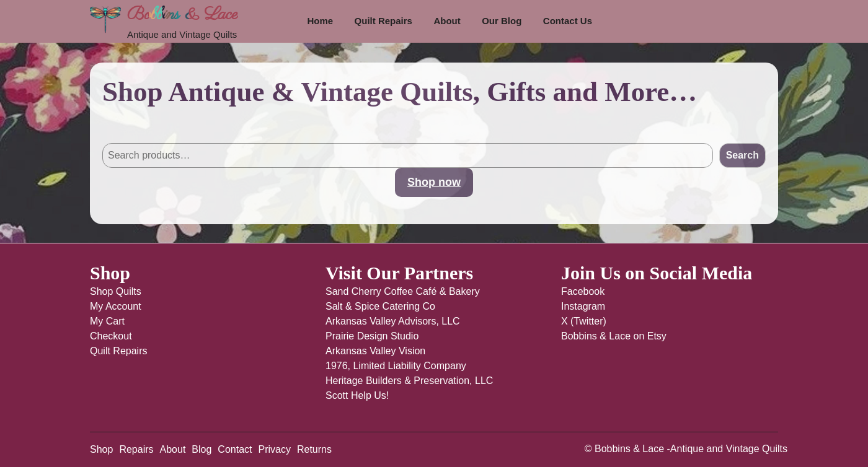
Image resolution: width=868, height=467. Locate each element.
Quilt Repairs (383, 21)
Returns (314, 449)
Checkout (111, 336)
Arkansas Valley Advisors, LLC (393, 321)
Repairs (136, 449)
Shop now (434, 182)
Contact (235, 449)
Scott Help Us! (357, 395)
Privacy (275, 449)
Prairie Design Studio (372, 336)
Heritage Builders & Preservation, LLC (409, 381)
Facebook (583, 291)
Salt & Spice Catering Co (380, 306)
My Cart (107, 321)
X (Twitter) (584, 321)
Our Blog (502, 21)
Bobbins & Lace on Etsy (614, 336)
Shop (101, 449)
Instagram (583, 306)
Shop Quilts (116, 291)
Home (320, 21)
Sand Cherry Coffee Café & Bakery (403, 291)
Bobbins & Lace (183, 15)
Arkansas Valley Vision (375, 351)
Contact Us (568, 21)
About (447, 21)
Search (119, 130)
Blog (201, 449)
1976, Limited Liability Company (396, 366)
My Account (116, 306)
